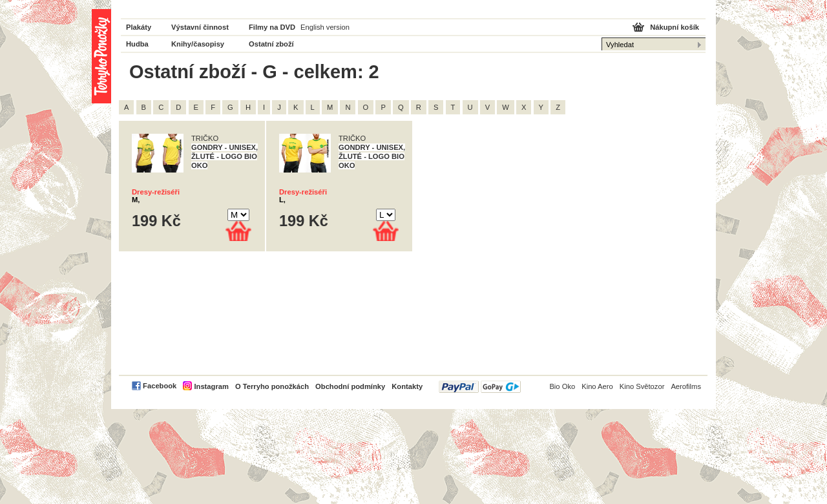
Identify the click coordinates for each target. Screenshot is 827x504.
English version (325, 27)
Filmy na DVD (272, 27)
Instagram (211, 386)
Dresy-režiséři (156, 192)
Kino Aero (597, 386)
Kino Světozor (642, 386)
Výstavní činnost (200, 27)
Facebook (160, 386)
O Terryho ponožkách (272, 386)
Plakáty (139, 27)
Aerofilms (686, 386)
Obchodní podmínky (350, 386)
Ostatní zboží (271, 44)
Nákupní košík (675, 27)
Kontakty (407, 386)
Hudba (137, 44)
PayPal (480, 387)
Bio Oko (562, 386)
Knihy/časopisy (198, 44)
